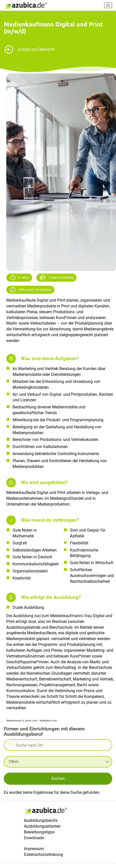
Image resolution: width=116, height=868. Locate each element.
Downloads (34, 843)
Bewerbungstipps (39, 838)
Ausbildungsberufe (41, 826)
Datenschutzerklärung (43, 860)
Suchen (58, 779)
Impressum (34, 854)
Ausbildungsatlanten (42, 832)
